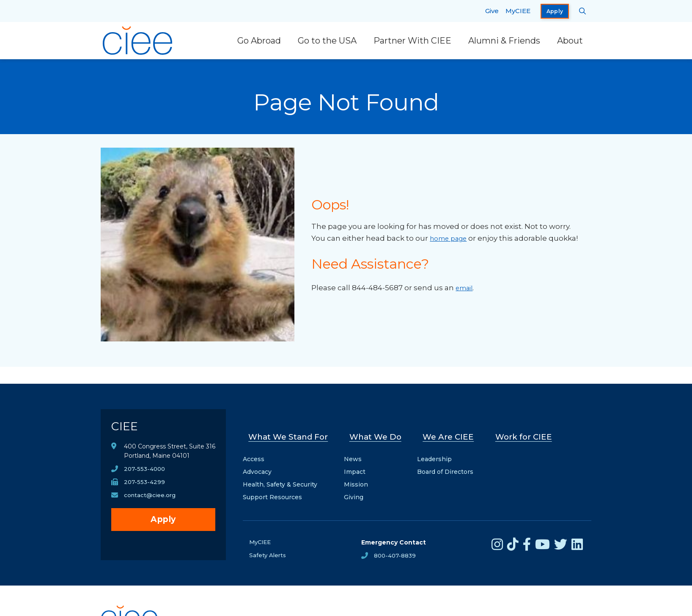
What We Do (378, 433)
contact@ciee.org (151, 501)
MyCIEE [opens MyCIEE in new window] (518, 11)
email (466, 294)
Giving (357, 489)
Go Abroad (259, 41)
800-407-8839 (396, 548)
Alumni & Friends (504, 41)
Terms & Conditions (359, 611)
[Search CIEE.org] (583, 11)
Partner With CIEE (412, 41)
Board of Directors (446, 464)
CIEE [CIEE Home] (128, 429)
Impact (358, 464)
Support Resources (272, 489)
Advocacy (257, 464)
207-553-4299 (145, 488)
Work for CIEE (520, 433)
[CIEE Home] (139, 41)
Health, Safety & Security (280, 477)
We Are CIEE (448, 433)
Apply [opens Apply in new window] (555, 11)
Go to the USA (327, 41)
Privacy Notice (299, 611)
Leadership (436, 451)
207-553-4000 (146, 474)
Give (492, 11)
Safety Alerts (268, 548)
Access (254, 451)
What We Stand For (290, 433)
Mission (359, 477)
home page (451, 232)
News (356, 451)
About (570, 41)
